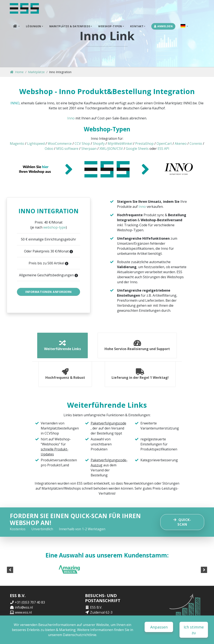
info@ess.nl (24, 607)
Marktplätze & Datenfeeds (70, 26)
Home (17, 72)
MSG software (67, 149)
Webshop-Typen (110, 26)
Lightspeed (36, 144)
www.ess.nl (23, 612)
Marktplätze (36, 72)
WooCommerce (60, 144)
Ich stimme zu (194, 630)
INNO (15, 103)
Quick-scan (182, 522)
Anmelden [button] (163, 26)
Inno (71, 118)
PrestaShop (144, 144)
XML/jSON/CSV (111, 149)
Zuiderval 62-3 (101, 612)
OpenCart (164, 144)
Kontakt (137, 26)
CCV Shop (82, 144)
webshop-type (55, 227)
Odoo (49, 149)
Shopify (99, 144)
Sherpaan (89, 149)
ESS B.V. (96, 607)
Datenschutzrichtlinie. (80, 635)
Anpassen (159, 627)
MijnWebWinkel (120, 144)
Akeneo (181, 144)
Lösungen (34, 26)
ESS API (163, 149)
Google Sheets (137, 149)
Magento (17, 144)
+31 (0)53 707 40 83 (30, 602)
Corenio (196, 144)
